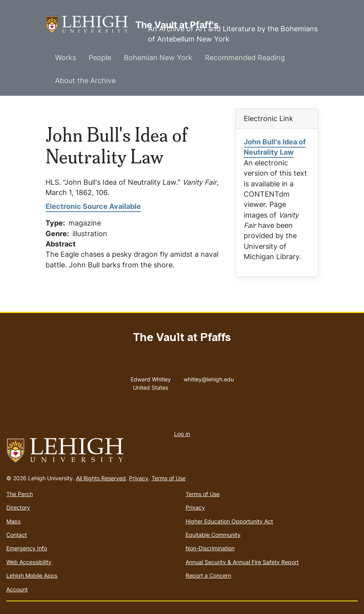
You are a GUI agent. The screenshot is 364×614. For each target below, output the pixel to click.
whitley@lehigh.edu (209, 377)
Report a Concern (208, 575)
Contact (17, 535)
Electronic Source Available (93, 206)
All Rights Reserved (101, 478)
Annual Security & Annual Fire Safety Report (242, 562)
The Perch (20, 494)
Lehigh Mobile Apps (32, 575)
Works (65, 58)
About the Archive (85, 81)
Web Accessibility (29, 562)
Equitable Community (213, 535)
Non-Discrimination (210, 548)
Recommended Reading (245, 58)
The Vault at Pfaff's (90, 25)
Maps (13, 521)
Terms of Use (169, 478)
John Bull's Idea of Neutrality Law (275, 147)
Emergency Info (27, 548)
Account (17, 589)
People (100, 58)
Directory (18, 507)
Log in (182, 434)
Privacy (139, 478)
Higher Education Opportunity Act (229, 521)
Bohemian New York (158, 58)
